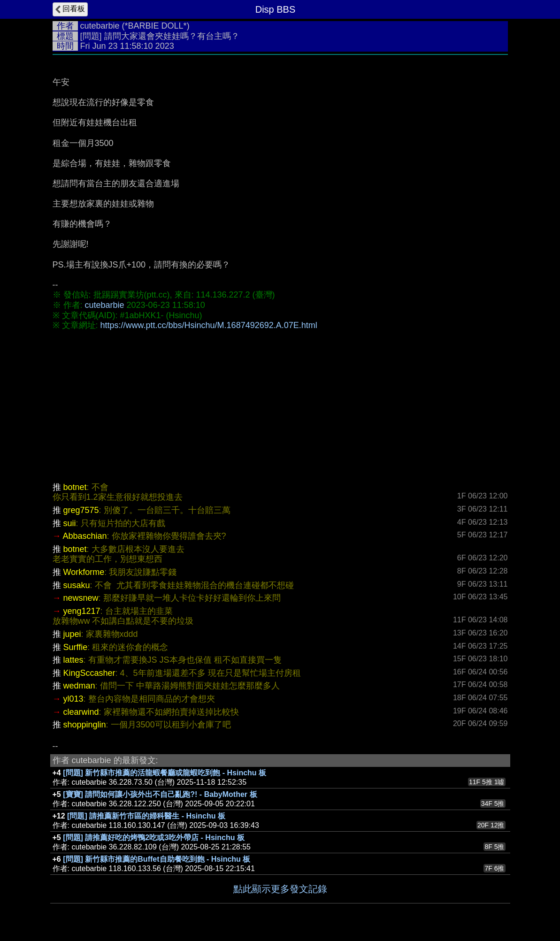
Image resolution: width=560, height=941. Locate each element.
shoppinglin (85, 725)
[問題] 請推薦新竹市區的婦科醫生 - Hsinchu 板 (146, 816)
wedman (79, 686)
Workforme (84, 572)
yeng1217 (82, 611)
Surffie (76, 647)
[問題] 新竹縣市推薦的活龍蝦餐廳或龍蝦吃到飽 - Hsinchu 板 (165, 773)
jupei (72, 634)
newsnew (81, 598)
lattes (73, 660)
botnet (75, 487)
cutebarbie (100, 26)
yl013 (73, 699)
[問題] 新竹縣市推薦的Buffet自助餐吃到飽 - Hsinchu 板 (157, 859)
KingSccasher (89, 673)
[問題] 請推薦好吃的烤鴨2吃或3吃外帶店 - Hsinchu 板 (154, 838)
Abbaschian (85, 536)
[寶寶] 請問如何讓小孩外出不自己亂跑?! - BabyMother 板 (160, 794)
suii (70, 523)
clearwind (81, 712)
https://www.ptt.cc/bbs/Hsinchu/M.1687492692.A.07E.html (209, 325)
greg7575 (81, 510)
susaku (77, 585)
